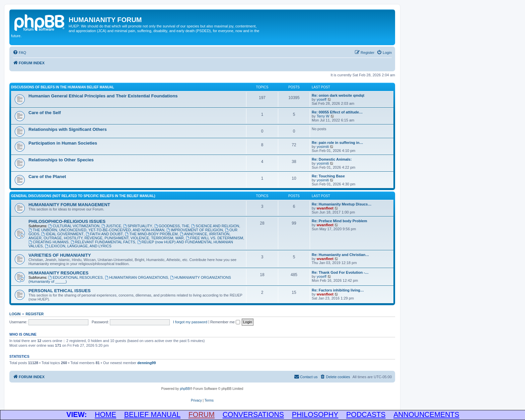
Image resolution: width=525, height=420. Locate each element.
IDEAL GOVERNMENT (63, 234)
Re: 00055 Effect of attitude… (337, 112)
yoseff (322, 99)
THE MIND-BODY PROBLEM (151, 234)
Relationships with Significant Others (68, 129)
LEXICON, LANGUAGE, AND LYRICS (78, 246)
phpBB (185, 389)
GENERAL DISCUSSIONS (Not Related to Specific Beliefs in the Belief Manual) (83, 196)
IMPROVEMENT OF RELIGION (195, 230)
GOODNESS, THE (172, 226)
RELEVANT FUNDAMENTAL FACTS (103, 242)
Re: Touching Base (328, 176)
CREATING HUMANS (49, 242)
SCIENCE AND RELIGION (215, 226)
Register (35, 314)
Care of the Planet (47, 177)
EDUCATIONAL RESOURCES (76, 277)
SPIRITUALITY (138, 226)
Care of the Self (45, 113)
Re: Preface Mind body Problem (340, 221)
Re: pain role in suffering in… (337, 143)
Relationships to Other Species (61, 160)
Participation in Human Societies (63, 143)
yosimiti (323, 147)
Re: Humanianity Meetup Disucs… (342, 204)
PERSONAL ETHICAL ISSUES (60, 291)
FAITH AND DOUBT (104, 234)
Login (15, 314)
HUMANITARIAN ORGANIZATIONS (136, 277)
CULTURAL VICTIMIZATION (74, 226)
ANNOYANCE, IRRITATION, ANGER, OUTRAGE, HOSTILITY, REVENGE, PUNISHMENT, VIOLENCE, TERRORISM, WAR (129, 236)
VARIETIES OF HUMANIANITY (60, 255)
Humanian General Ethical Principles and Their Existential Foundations (103, 96)
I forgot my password (190, 322)
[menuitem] (19, 53)
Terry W (323, 116)
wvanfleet (325, 208)
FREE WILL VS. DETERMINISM (214, 238)
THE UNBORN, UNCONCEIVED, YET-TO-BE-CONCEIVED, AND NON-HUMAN (96, 230)
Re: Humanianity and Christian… (340, 255)
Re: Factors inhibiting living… (338, 290)
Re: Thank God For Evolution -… (340, 272)
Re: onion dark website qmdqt (338, 95)
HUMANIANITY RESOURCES (58, 273)
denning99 (146, 363)
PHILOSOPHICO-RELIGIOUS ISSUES (67, 221)
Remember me (225, 322)
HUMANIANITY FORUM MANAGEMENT (69, 205)
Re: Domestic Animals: (332, 159)
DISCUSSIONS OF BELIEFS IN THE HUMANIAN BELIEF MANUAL (63, 87)
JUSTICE (111, 226)
